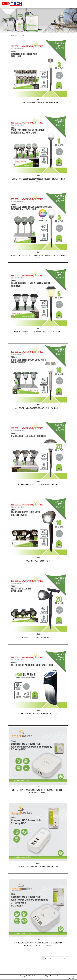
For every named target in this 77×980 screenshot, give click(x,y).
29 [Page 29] (57, 958)
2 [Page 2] (46, 958)
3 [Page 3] (48, 958)
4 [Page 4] (51, 958)
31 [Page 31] (64, 958)
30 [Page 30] (61, 958)
